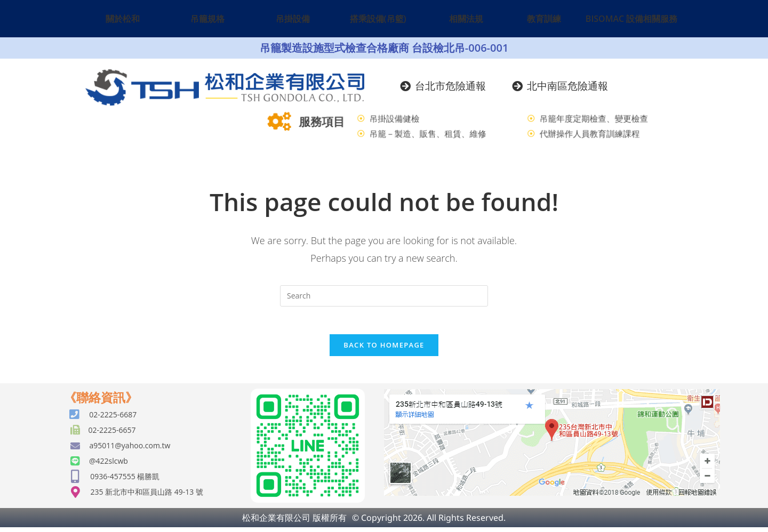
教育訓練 (544, 19)
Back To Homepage (384, 350)
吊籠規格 (207, 19)
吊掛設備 (293, 19)
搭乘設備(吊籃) (378, 19)
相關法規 (466, 19)
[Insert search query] (384, 296)
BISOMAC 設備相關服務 (631, 19)
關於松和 (123, 19)
